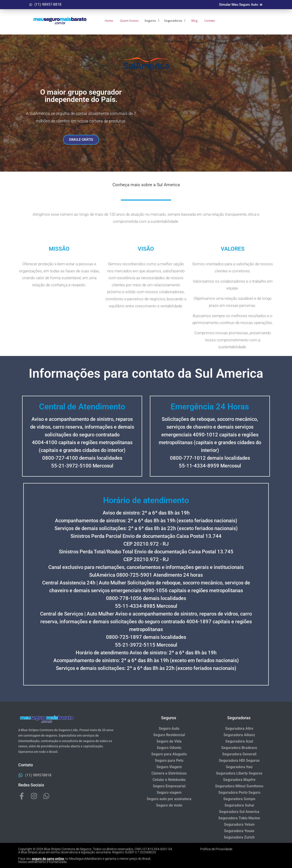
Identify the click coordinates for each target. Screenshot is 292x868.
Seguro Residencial (169, 735)
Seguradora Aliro (239, 729)
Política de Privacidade (216, 849)
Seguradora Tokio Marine (239, 818)
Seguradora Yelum (239, 824)
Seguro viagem (169, 792)
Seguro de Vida (169, 741)
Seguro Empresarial (169, 786)
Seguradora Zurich (239, 837)
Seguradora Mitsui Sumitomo (239, 786)
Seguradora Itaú (239, 767)
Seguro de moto (169, 805)
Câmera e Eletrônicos (169, 773)
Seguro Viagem (169, 767)
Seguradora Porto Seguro (239, 792)
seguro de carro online (48, 859)
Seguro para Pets (169, 760)
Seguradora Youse (239, 831)
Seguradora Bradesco (239, 748)
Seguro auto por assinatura (169, 799)
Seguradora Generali (239, 754)
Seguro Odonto (169, 748)
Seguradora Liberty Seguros (239, 773)
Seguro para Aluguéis (169, 754)
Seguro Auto (169, 729)
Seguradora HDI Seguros (239, 760)
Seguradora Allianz (239, 735)
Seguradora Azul (239, 741)
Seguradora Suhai (239, 805)
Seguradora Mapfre (239, 780)
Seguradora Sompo (239, 799)
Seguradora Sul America (239, 812)
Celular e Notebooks (169, 780)
